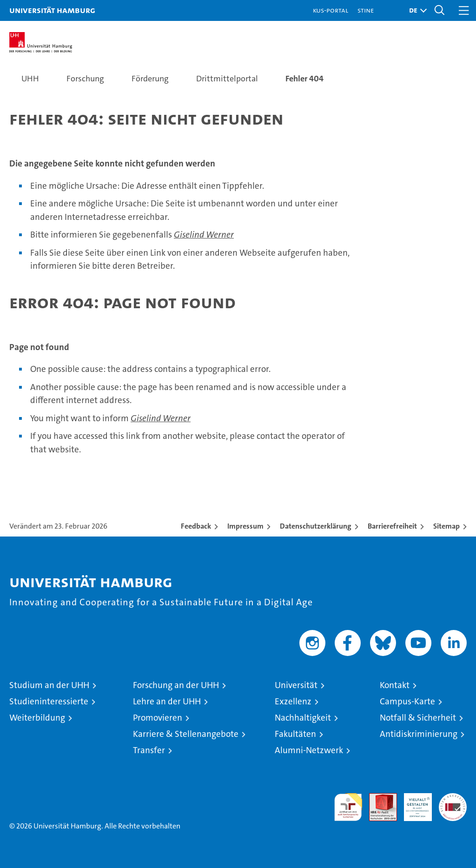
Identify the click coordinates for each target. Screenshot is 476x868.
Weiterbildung (37, 718)
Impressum (245, 526)
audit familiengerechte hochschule (348, 807)
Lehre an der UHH (167, 701)
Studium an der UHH (49, 685)
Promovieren (158, 718)
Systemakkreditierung (453, 798)
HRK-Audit (413, 803)
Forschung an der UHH (176, 685)
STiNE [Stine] (366, 10)
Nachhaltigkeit (303, 718)
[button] (416, 10)
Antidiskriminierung (419, 734)
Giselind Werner (204, 235)
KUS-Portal (331, 10)
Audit (378, 798)
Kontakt (395, 685)
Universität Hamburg (52, 10)
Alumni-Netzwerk (309, 750)
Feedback (196, 526)
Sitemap (446, 526)
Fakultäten (295, 734)
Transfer (149, 750)
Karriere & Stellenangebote (186, 734)
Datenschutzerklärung (316, 526)
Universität (296, 685)
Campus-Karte (407, 701)
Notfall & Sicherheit (418, 718)
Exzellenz (293, 701)
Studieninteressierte (49, 701)
